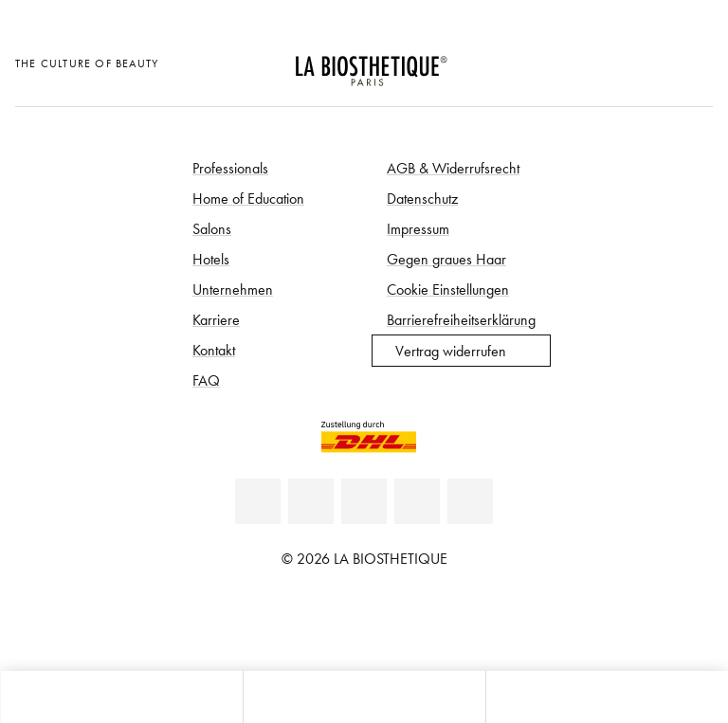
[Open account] (647, 61)
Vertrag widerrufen (451, 351)
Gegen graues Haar (446, 259)
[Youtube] (364, 501)
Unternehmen (233, 289)
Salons (212, 228)
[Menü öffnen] (364, 697)
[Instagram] (417, 501)
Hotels (211, 259)
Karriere (216, 319)
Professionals (230, 168)
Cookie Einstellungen (448, 289)
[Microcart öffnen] (693, 61)
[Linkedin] (258, 501)
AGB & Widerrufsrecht (453, 168)
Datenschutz (422, 198)
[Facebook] (311, 501)
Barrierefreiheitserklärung (461, 319)
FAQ (206, 380)
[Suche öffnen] (607, 697)
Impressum (418, 228)
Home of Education (248, 198)
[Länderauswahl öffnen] (600, 61)
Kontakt (214, 350)
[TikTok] (470, 501)
